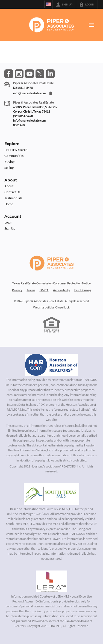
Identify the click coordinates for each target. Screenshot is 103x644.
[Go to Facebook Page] (9, 74)
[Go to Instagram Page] (19, 74)
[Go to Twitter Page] (40, 74)
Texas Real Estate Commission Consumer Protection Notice (51, 283)
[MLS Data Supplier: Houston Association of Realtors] (52, 365)
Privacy (17, 290)
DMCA (44, 290)
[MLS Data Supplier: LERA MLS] (51, 581)
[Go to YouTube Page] (30, 74)
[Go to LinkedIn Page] (50, 74)
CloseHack (62, 307)
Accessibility (61, 290)
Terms (31, 290)
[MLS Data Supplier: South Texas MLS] (51, 494)
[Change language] (49, 4)
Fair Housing (83, 290)
